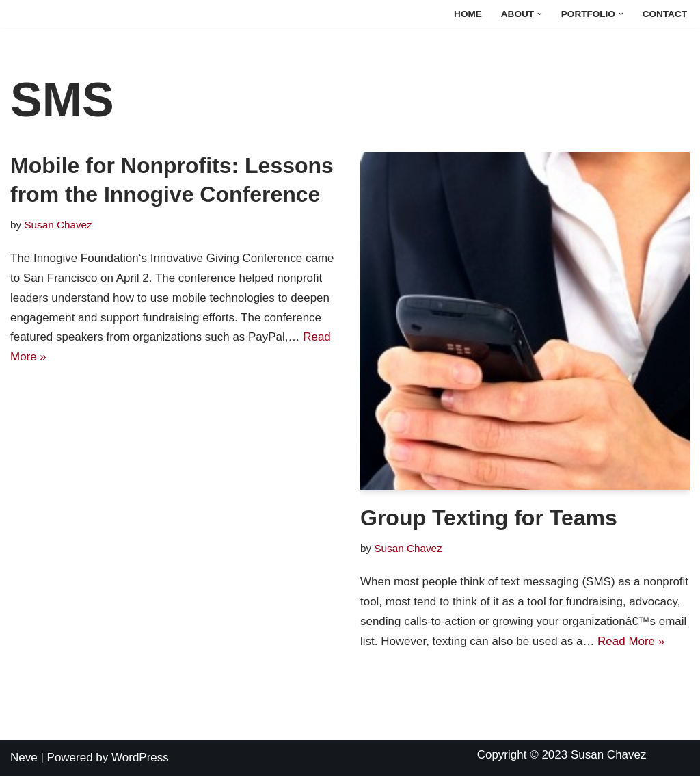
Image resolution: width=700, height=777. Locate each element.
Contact (665, 14)
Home (468, 14)
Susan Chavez (58, 225)
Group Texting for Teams (489, 518)
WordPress (140, 758)
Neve (24, 758)
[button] (540, 14)
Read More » (632, 641)
